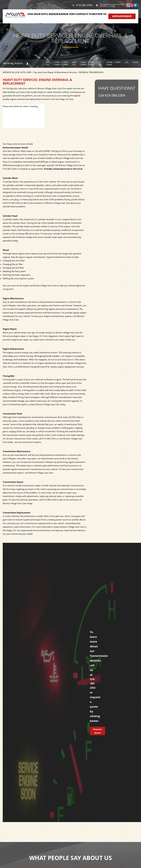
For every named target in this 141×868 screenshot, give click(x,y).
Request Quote (97, 731)
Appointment (122, 16)
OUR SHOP (34, 14)
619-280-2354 (84, 5)
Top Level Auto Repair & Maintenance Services (55, 72)
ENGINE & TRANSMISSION (91, 72)
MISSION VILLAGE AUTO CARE (17, 72)
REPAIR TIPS (67, 14)
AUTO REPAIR (50, 14)
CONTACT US (84, 14)
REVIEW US (99, 14)
